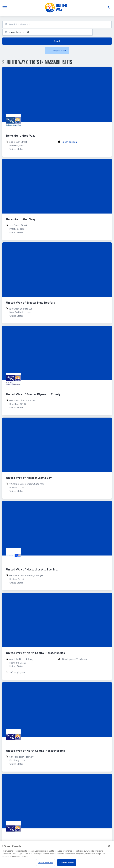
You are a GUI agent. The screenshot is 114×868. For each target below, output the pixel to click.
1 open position (69, 142)
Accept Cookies (67, 864)
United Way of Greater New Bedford (31, 302)
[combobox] (57, 24)
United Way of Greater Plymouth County (33, 394)
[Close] (109, 848)
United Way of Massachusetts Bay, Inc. (32, 569)
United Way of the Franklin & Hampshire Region (38, 842)
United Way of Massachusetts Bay (29, 478)
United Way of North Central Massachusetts (35, 653)
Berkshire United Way (21, 135)
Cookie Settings (45, 864)
